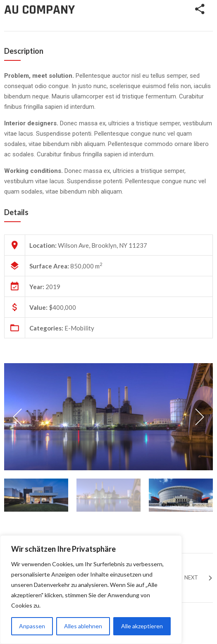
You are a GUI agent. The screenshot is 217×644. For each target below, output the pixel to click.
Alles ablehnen (83, 626)
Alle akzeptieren (142, 626)
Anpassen (32, 626)
